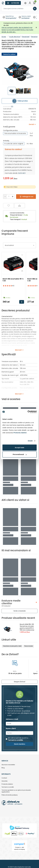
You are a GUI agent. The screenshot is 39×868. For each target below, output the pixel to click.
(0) (12, 107)
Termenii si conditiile (15, 740)
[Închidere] (36, 28)
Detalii (30, 441)
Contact (4, 778)
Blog (3, 768)
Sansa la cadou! (9, 54)
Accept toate (19, 448)
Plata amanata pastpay (10, 795)
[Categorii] (13, 3)
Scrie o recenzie (20, 611)
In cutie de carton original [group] (14, 144)
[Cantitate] (9, 197)
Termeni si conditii (8, 787)
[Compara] (19, 206)
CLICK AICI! (22, 173)
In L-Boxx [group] (30, 144)
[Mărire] (13, 197)
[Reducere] (5, 197)
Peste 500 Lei (10, 16)
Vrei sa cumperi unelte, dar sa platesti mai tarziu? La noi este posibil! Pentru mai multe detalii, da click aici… (17, 30)
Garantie (5, 781)
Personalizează (20, 454)
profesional (26, 18)
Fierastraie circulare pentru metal (12, 646)
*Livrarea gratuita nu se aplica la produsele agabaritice (16, 791)
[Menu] (25, 3)
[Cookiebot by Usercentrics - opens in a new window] (28, 412)
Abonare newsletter (8, 765)
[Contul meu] (30, 3)
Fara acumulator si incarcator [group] (15, 133)
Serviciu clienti (26, 16)
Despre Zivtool (20, 682)
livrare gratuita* (11, 18)
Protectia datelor (7, 784)
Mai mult (18, 350)
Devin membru (20, 744)
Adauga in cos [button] (22, 302)
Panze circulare (29, 646)
